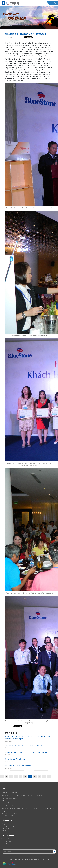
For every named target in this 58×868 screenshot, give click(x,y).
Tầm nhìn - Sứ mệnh (8, 826)
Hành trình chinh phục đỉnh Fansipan (18, 766)
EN (51, 3)
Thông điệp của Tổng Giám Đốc (16, 759)
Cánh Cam (45, 860)
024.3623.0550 (14, 813)
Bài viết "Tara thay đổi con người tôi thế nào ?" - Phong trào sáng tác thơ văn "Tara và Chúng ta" (29, 738)
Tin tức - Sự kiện (7, 841)
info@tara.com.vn (12, 803)
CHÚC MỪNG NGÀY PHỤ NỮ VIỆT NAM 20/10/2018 (23, 745)
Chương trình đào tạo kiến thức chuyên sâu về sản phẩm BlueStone (29, 752)
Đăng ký (54, 851)
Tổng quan (5, 824)
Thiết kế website (34, 860)
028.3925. (12, 798)
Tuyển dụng (5, 844)
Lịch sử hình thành (7, 831)
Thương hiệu (6, 839)
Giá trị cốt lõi (6, 828)
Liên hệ (4, 846)
